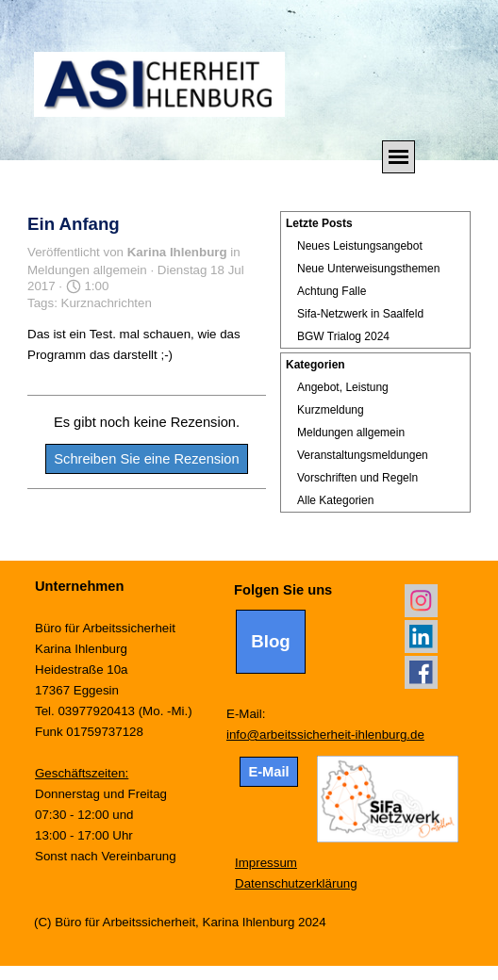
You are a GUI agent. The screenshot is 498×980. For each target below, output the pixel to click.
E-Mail (268, 772)
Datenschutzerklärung (296, 883)
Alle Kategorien (335, 500)
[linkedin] (421, 637)
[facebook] (421, 672)
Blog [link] (270, 641)
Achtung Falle (332, 291)
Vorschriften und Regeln (357, 478)
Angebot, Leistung (343, 387)
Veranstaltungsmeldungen (363, 455)
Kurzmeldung (331, 410)
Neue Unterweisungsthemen (368, 269)
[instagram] (421, 601)
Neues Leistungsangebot (360, 246)
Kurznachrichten (107, 303)
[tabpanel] (128, 721)
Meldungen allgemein (351, 433)
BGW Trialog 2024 (343, 336)
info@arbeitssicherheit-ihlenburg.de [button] (325, 735)
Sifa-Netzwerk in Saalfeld (360, 314)
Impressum (266, 863)
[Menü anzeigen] (398, 157)
